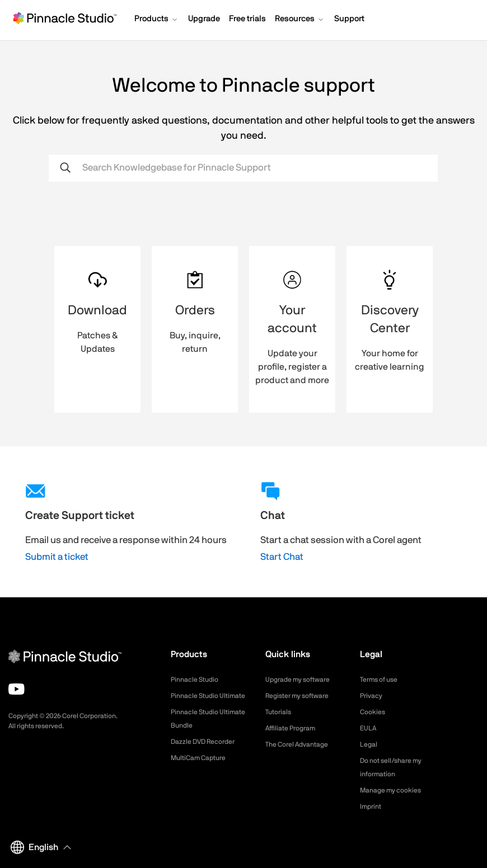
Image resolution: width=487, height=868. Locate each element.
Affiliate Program (295, 728)
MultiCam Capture (203, 771)
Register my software (303, 696)
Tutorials (280, 712)
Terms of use (382, 680)
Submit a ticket (57, 557)
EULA (369, 728)
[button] (157, 20)
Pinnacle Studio (198, 680)
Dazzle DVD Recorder (209, 755)
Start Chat (282, 557)
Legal (370, 744)
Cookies (374, 712)
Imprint (372, 806)
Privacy (373, 696)
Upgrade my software (303, 680)
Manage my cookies (395, 790)
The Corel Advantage (302, 744)
